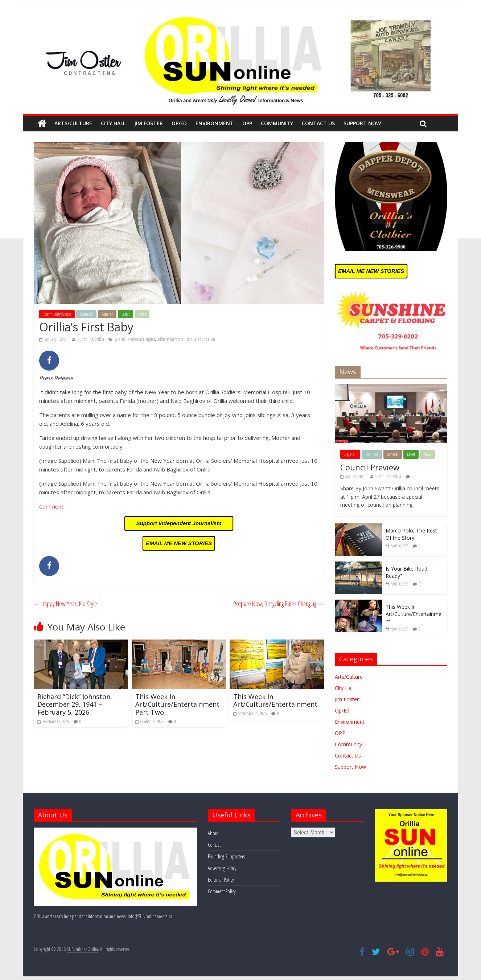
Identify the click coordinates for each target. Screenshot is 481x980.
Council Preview (370, 467)
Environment (215, 123)
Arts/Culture (73, 123)
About (213, 833)
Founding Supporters (226, 856)
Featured (86, 314)
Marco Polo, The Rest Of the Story (411, 534)
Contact (214, 845)
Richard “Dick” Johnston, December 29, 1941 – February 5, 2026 (75, 704)
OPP (247, 123)
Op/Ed (179, 123)
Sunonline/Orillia (91, 339)
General (107, 314)
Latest (126, 314)
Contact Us (318, 123)
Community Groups (57, 314)
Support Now (362, 123)
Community (277, 123)
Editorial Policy (221, 880)
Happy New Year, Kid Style (65, 604)
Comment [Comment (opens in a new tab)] (51, 506)
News (142, 314)
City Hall (113, 123)
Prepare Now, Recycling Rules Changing (279, 604)
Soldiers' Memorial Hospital (135, 339)
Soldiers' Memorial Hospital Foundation (186, 339)
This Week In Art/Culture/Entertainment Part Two (177, 704)
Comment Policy (222, 891)
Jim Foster (149, 123)
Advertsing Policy (222, 868)
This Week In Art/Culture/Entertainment (275, 701)
